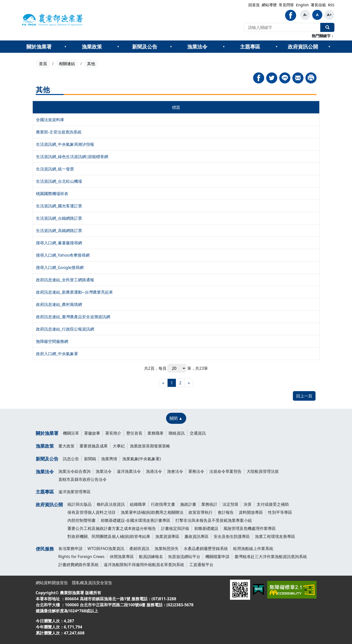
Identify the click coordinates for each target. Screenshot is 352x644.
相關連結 (67, 64)
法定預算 (230, 504)
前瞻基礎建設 (206, 528)
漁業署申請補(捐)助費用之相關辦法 (152, 512)
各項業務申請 (70, 548)
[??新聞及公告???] (171, 47)
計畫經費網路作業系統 (79, 565)
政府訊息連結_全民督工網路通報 (65, 280)
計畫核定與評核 (175, 528)
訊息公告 (71, 459)
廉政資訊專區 (197, 536)
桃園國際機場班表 (52, 194)
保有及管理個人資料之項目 (92, 512)
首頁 (43, 64)
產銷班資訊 (139, 548)
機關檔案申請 (217, 557)
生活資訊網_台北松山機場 (59, 181)
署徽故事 (92, 433)
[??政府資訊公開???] (329, 47)
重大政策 (66, 446)
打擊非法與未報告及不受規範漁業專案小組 (214, 520)
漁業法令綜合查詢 (74, 471)
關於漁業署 (39, 47)
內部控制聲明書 (82, 520)
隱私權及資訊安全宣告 (92, 583)
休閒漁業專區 (122, 557)
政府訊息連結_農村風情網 (59, 304)
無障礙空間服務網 (52, 341)
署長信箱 (318, 5)
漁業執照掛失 (167, 548)
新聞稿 (90, 459)
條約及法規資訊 (111, 504)
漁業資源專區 (167, 536)
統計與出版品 (80, 504)
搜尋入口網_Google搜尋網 (60, 267)
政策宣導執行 (201, 512)
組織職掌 (138, 504)
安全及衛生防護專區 (232, 536)
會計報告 (226, 512)
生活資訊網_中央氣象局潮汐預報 (65, 144)
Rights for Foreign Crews (82, 557)
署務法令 (196, 471)
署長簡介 (113, 433)
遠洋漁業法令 (129, 471)
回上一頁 (304, 396)
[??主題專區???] (277, 47)
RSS (331, 5)
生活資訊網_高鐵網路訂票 (59, 231)
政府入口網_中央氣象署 (57, 354)
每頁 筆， (177, 368)
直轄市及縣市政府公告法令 (83, 479)
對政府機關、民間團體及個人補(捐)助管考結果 (109, 536)
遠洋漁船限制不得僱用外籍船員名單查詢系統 (144, 565)
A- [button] (305, 15)
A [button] (317, 15)
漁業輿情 (109, 459)
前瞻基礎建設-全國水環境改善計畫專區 (135, 520)
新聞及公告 (145, 47)
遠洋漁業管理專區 (74, 492)
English (302, 5)
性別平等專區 (280, 512)
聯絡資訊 (177, 433)
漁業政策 (92, 47)
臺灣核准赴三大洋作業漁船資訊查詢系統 (271, 557)
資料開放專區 (251, 512)
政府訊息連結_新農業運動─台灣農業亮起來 (74, 292)
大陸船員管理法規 (263, 471)
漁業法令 (197, 47)
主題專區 (250, 47)
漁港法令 (154, 471)
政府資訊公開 (303, 47)
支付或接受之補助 (273, 504)
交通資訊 (198, 433)
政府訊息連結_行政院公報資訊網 (65, 329)
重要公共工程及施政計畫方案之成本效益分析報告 (112, 528)
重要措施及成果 (94, 446)
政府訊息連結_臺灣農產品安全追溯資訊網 (73, 317)
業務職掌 (155, 433)
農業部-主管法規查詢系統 (59, 132)
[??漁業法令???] (224, 47)
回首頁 (254, 5)
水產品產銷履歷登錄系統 (206, 548)
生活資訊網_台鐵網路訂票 (59, 218)
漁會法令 (175, 471)
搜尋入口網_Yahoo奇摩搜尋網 (63, 255)
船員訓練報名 (151, 557)
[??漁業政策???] (118, 47)
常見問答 (286, 5)
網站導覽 (269, 5)
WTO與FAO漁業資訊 (106, 548)
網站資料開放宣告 (52, 583)
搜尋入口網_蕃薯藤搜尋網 (59, 243)
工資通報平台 (201, 565)
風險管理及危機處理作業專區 (250, 528)
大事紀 (119, 446)
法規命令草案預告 (225, 471)
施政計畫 (188, 504)
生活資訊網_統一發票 (55, 169)
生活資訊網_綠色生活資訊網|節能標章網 (72, 157)
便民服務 (45, 549)
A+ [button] (329, 15)
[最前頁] (163, 383)
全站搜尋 (327, 27)
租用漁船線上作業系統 (253, 548)
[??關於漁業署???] (65, 47)
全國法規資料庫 (50, 120)
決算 (248, 504)
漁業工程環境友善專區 (275, 536)
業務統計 (209, 504)
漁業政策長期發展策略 (150, 446)
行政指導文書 (163, 504)
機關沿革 (71, 433)
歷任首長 (134, 433)
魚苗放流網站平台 (184, 557)
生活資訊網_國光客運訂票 (59, 206)
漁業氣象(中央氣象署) (142, 459)
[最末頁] (189, 383)
